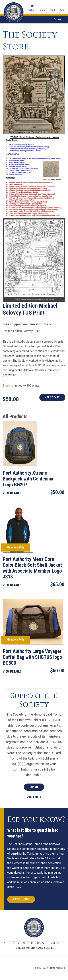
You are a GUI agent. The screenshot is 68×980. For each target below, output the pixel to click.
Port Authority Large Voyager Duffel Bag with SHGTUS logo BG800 (32, 657)
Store (42, 10)
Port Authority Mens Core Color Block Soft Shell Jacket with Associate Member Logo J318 (32, 568)
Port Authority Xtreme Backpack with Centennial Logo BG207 (29, 479)
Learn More (34, 797)
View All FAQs (21, 899)
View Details (12, 493)
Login (52, 10)
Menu (62, 10)
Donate (32, 10)
